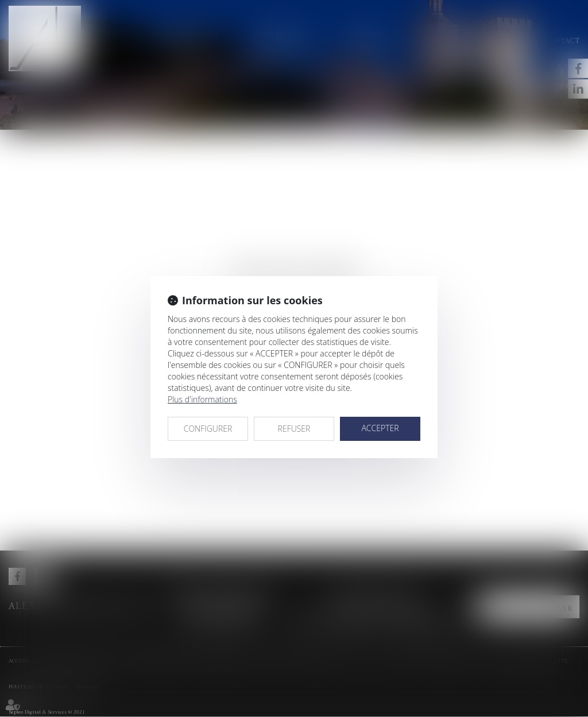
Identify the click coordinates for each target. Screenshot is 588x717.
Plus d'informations (202, 399)
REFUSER (294, 429)
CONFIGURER (208, 429)
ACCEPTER (380, 428)
